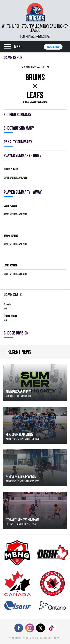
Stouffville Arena (39, 102)
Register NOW (53, 47)
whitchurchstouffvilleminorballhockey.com (34, 638)
